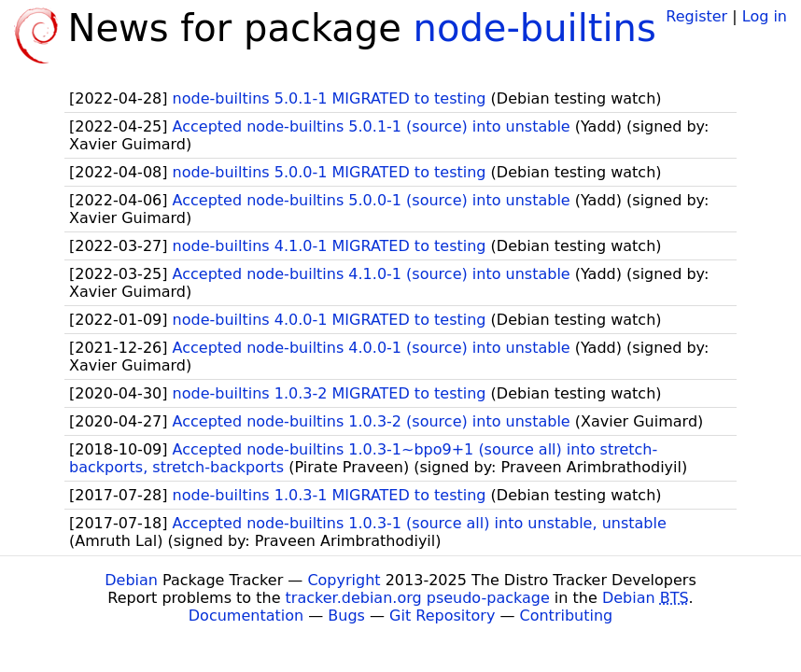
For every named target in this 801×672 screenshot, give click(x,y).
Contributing (567, 616)
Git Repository (442, 616)
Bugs (346, 616)
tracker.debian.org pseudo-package (418, 598)
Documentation (246, 616)
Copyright (344, 580)
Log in (765, 16)
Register (696, 16)
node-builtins (535, 28)
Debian (131, 580)
